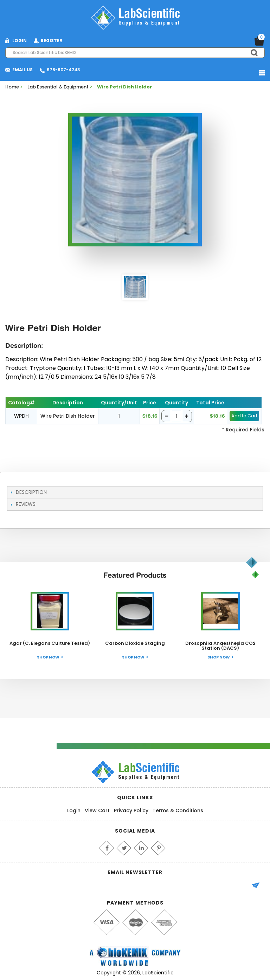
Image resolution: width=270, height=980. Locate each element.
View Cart (97, 810)
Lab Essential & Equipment (58, 87)
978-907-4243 (63, 70)
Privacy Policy (131, 810)
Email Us (22, 70)
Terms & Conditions (178, 810)
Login (74, 810)
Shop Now (48, 657)
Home (12, 87)
